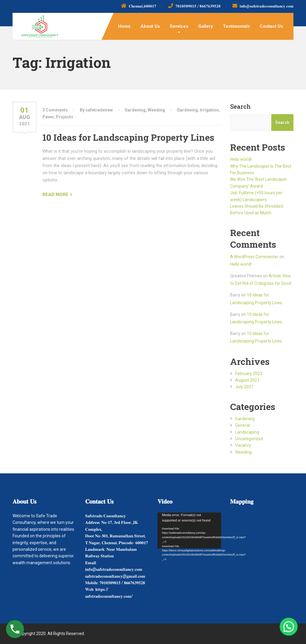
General (242, 425)
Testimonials (236, 26)
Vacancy (243, 445)
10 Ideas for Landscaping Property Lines (128, 137)
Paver (48, 117)
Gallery (206, 26)
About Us (150, 26)
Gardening (135, 110)
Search (240, 106)
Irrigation (209, 110)
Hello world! (241, 159)
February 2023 (249, 374)
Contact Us (271, 26)
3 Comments (55, 110)
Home (124, 26)
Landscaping (247, 432)
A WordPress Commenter (254, 257)
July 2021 (244, 387)
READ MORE (55, 195)
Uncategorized (249, 439)
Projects (65, 117)
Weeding (156, 110)
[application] (189, 530)
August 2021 (247, 380)
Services (179, 26)
